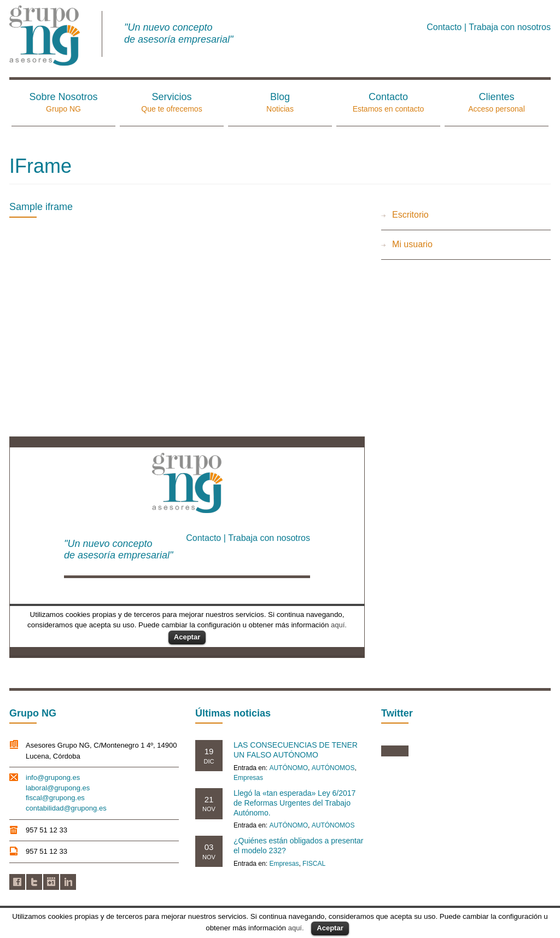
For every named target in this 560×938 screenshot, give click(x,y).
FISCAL (314, 864)
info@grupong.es (53, 777)
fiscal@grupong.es (55, 798)
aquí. (296, 928)
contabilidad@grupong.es (66, 808)
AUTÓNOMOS (333, 768)
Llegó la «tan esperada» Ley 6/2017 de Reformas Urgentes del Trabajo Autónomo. (294, 803)
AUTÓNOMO (288, 768)
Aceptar (330, 928)
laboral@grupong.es (58, 788)
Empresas (248, 778)
